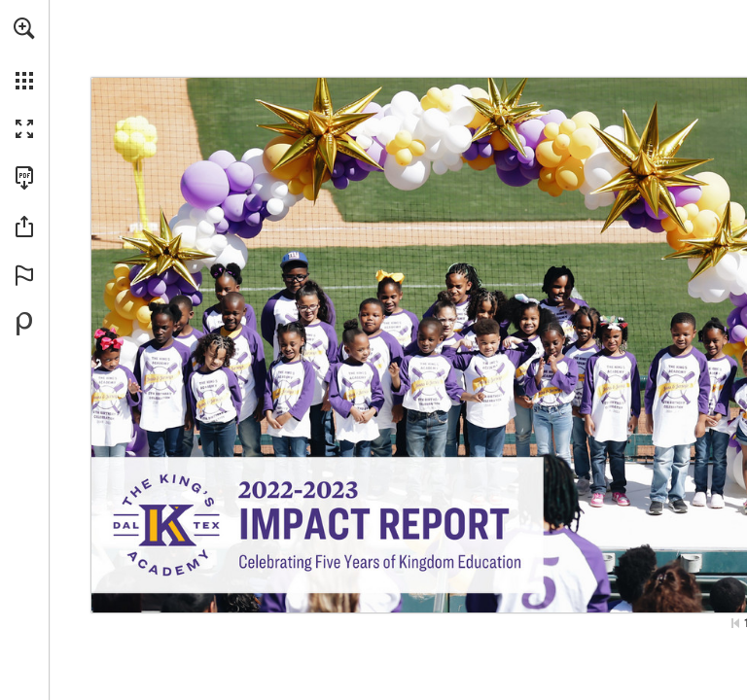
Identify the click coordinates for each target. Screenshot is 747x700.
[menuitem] (24, 53)
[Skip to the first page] (735, 623)
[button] (24, 28)
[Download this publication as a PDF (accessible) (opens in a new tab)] (24, 178)
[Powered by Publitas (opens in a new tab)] (24, 324)
